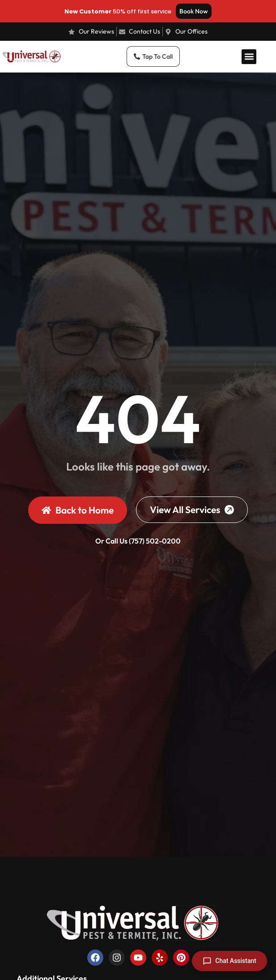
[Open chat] (229, 961)
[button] (249, 57)
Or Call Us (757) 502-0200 (138, 541)
